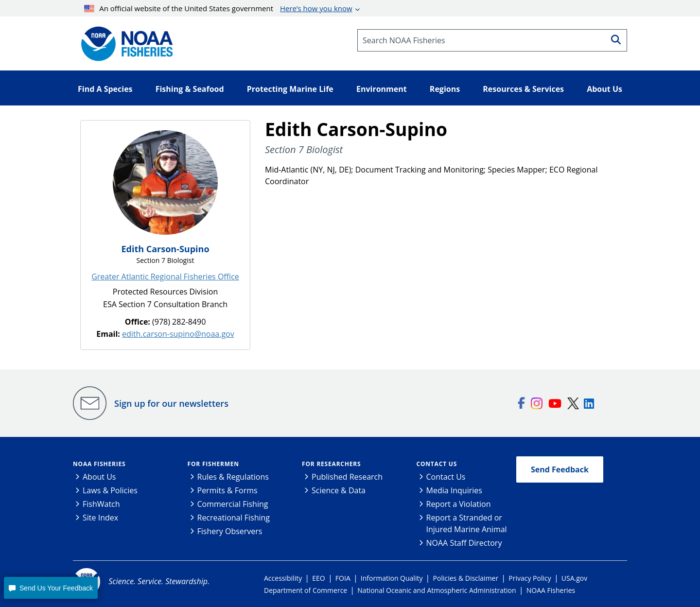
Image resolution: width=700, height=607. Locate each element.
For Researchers (331, 464)
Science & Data (339, 490)
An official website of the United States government (218, 8)
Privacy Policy (530, 578)
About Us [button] (604, 89)
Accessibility (283, 578)
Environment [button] (382, 89)
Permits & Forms (227, 490)
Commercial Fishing (233, 504)
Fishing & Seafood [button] (190, 89)
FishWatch (101, 504)
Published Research (347, 477)
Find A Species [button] (105, 89)
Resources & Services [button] (523, 89)
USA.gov (574, 578)
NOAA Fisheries (99, 464)
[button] (51, 588)
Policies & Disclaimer (466, 578)
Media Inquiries (454, 490)
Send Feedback (560, 469)
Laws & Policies (110, 490)
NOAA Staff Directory (464, 543)
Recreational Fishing (234, 518)
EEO (318, 578)
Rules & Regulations (233, 477)
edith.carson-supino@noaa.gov (178, 334)
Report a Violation (459, 504)
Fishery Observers (230, 531)
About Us (99, 477)
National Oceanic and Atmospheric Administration (437, 590)
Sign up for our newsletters (171, 403)
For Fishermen (213, 464)
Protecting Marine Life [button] (290, 89)
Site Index (100, 518)
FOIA (343, 578)
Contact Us (437, 464)
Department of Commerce (306, 590)
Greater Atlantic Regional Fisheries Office (165, 277)
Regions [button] (445, 89)
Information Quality (392, 578)
